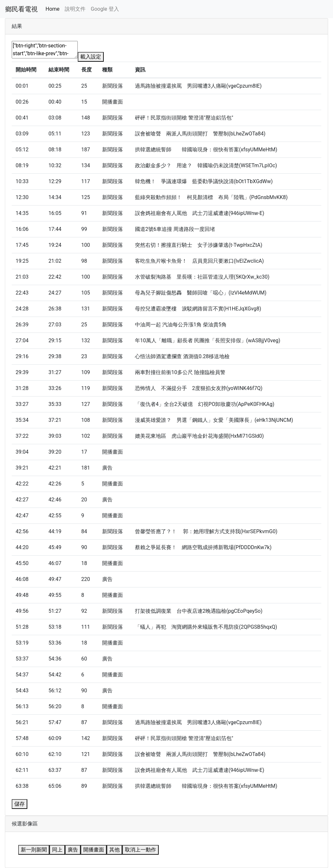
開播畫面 (94, 850)
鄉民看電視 (21, 9)
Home (53, 9)
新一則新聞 (34, 850)
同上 (57, 850)
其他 (114, 850)
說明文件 (75, 9)
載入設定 (91, 57)
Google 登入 (105, 9)
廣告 (73, 850)
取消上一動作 (140, 850)
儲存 (20, 804)
